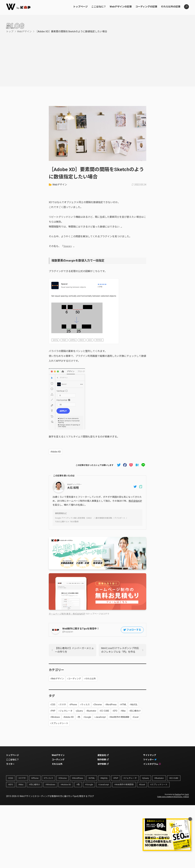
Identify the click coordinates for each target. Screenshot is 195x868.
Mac (124, 711)
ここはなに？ (99, 7)
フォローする (132, 630)
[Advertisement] (97, 56)
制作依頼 (103, 760)
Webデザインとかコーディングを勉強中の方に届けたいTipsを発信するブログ (57, 796)
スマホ (63, 705)
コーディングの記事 (146, 7)
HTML (124, 705)
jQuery (80, 711)
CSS (53, 705)
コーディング (75, 679)
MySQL (134, 705)
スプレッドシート (60, 723)
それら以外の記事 (171, 7)
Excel (136, 717)
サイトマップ (150, 755)
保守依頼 (103, 764)
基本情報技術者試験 (104, 518)
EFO (115, 711)
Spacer (67, 246)
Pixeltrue (178, 794)
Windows (56, 717)
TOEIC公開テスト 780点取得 (67, 522)
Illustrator (92, 711)
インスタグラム (152, 764)
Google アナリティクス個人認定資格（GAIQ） (74, 518)
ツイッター (150, 760)
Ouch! (187, 794)
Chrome (98, 705)
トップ (10, 31)
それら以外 (90, 679)
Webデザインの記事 (121, 7)
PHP (53, 711)
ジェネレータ (66, 711)
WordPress (111, 705)
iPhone (74, 705)
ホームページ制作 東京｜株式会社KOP (67, 614)
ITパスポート (120, 518)
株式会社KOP (135, 501)
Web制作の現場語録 (120, 717)
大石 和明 (73, 488)
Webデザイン (24, 31)
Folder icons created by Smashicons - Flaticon (173, 797)
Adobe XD (56, 452)
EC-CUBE (105, 711)
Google (88, 717)
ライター (10, 764)
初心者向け (135, 711)
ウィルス (85, 705)
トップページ (80, 7)
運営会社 (103, 755)
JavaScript (101, 717)
